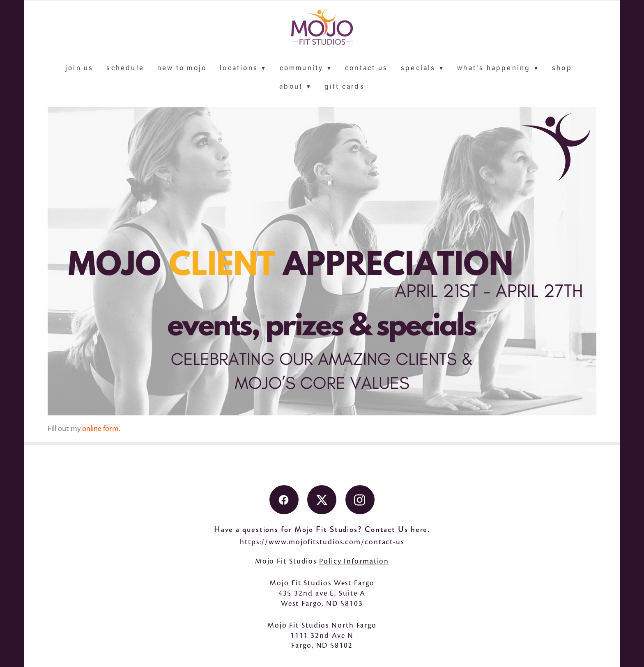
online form (100, 428)
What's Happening (498, 68)
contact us (366, 68)
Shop (562, 68)
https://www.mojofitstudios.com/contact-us (322, 542)
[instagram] (360, 500)
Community (306, 68)
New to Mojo (182, 68)
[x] (322, 500)
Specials (422, 68)
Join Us (79, 68)
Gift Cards (345, 87)
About (295, 87)
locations (243, 68)
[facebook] (284, 500)
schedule (125, 68)
